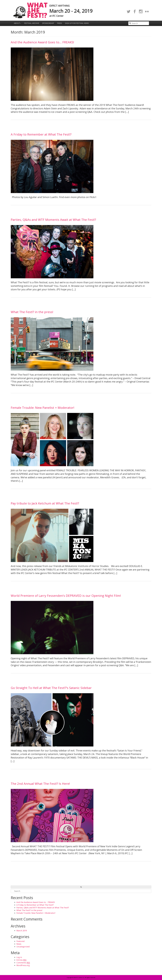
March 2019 (22, 931)
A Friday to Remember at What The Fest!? (41, 134)
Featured (20, 941)
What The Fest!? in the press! (32, 312)
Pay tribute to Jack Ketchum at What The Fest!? (45, 503)
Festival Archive (32, 23)
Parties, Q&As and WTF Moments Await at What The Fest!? (53, 220)
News (19, 944)
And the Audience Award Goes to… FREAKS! (42, 42)
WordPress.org (23, 965)
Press (59, 23)
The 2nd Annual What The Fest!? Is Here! (40, 784)
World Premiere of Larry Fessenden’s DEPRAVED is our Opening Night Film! (66, 596)
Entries (21, 960)
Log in (19, 957)
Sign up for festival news (77, 23)
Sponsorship (48, 23)
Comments (23, 963)
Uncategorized (23, 947)
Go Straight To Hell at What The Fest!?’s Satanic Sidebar (51, 688)
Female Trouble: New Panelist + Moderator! (42, 408)
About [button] (17, 23)
